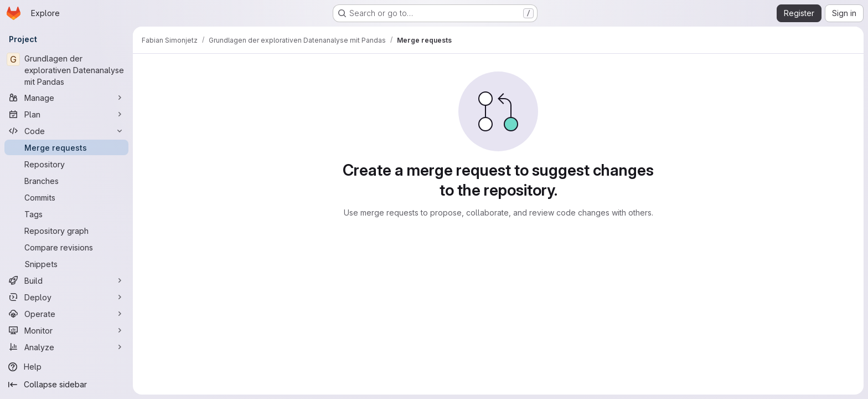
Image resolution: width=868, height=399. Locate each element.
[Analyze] (66, 347)
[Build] (66, 280)
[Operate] (66, 314)
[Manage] (66, 98)
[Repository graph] (66, 231)
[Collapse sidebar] (66, 385)
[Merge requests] (66, 147)
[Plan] (66, 114)
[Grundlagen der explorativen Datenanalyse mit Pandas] (66, 70)
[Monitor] (66, 330)
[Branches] (66, 181)
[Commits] (66, 197)
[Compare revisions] (66, 247)
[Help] (66, 367)
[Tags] (66, 214)
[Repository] (66, 164)
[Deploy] (66, 297)
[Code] (66, 131)
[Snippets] (66, 264)
